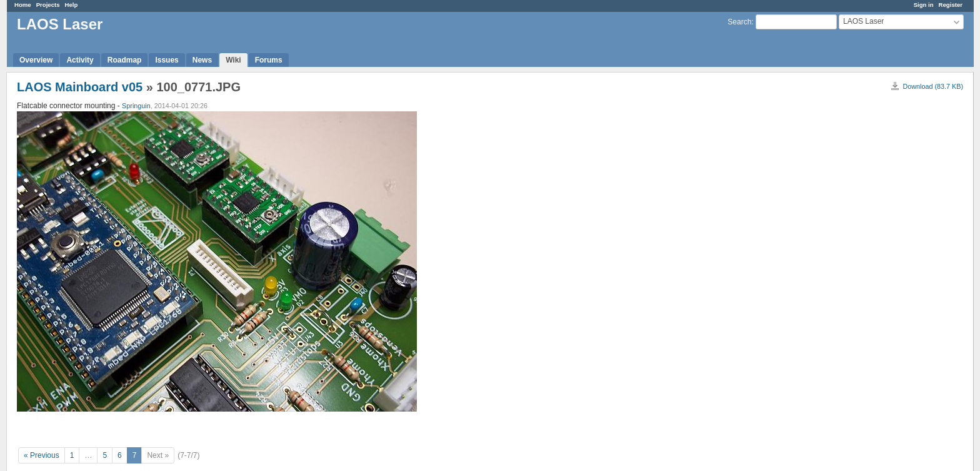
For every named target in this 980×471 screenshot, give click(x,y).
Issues (167, 60)
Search (739, 22)
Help (72, 5)
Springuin (136, 106)
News (202, 60)
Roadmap (125, 60)
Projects (48, 5)
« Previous (42, 455)
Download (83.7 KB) (933, 86)
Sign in (924, 5)
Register (951, 5)
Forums (269, 60)
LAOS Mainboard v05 (80, 87)
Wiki (233, 60)
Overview (36, 60)
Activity (80, 60)
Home (23, 5)
